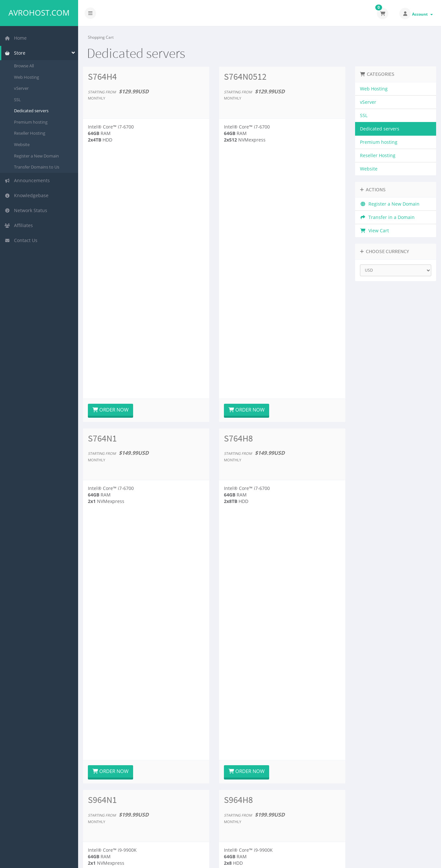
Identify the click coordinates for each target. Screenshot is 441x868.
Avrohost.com (39, 13)
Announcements (27, 180)
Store (15, 53)
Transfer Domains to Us (37, 167)
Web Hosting (27, 77)
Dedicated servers (31, 111)
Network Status (26, 210)
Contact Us (21, 240)
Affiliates (19, 225)
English (395, 858)
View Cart (374, 231)
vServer (21, 88)
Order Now (110, 169)
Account (422, 14)
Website (22, 144)
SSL (17, 100)
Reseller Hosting (30, 133)
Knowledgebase (27, 195)
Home (16, 38)
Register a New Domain (36, 156)
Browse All (24, 66)
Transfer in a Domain (387, 217)
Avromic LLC (161, 858)
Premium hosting (31, 122)
